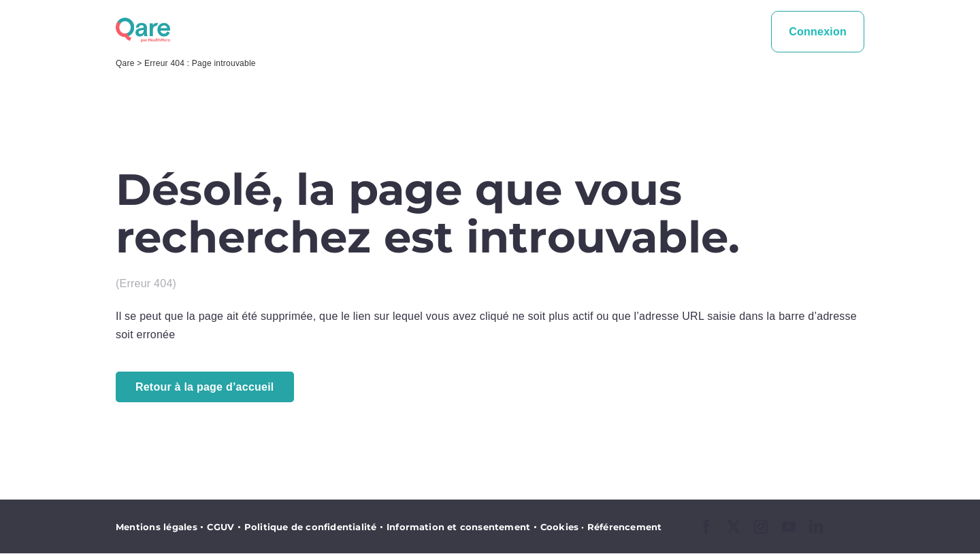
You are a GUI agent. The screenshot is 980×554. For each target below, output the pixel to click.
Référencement (625, 527)
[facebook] (706, 527)
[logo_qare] (143, 23)
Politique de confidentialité (310, 527)
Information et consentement (458, 527)
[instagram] (761, 527)
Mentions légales (157, 527)
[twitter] (734, 527)
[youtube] (789, 527)
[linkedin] (816, 527)
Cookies (564, 527)
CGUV (220, 527)
